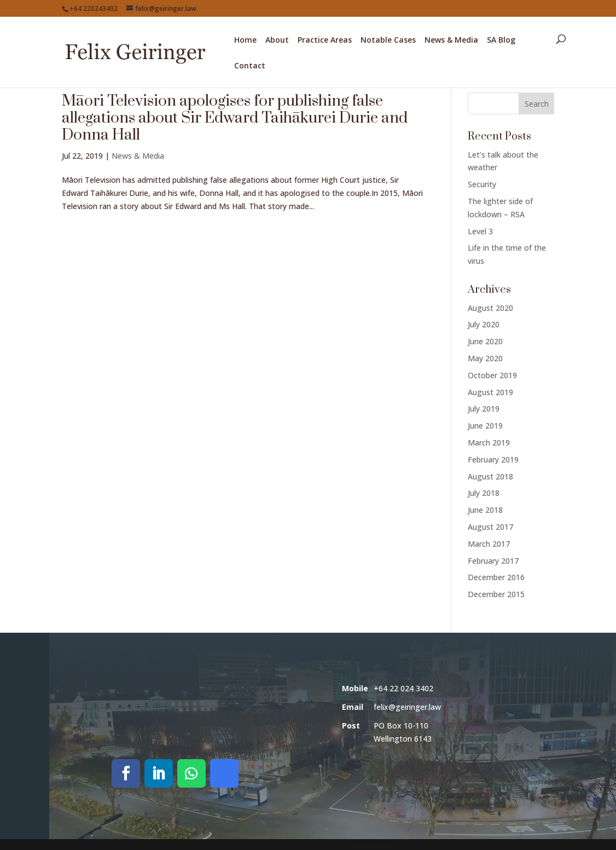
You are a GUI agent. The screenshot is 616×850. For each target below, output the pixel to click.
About (277, 41)
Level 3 (480, 231)
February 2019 (493, 459)
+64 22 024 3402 (403, 688)
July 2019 (484, 409)
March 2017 (489, 544)
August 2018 (490, 476)
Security (482, 184)
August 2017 (490, 527)
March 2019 (489, 443)
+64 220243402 (94, 8)
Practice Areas (325, 41)
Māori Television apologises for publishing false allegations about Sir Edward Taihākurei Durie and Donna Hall (235, 118)
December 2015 (496, 594)
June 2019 (485, 426)
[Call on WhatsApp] (191, 773)
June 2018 (485, 510)
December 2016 (496, 577)
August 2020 (490, 308)
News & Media (451, 41)
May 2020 (485, 358)
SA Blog (501, 41)
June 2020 (485, 341)
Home (245, 41)
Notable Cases (388, 41)
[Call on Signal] (224, 773)
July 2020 (484, 324)
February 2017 (493, 561)
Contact (250, 66)
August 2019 (490, 392)
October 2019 (492, 375)
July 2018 (484, 493)
